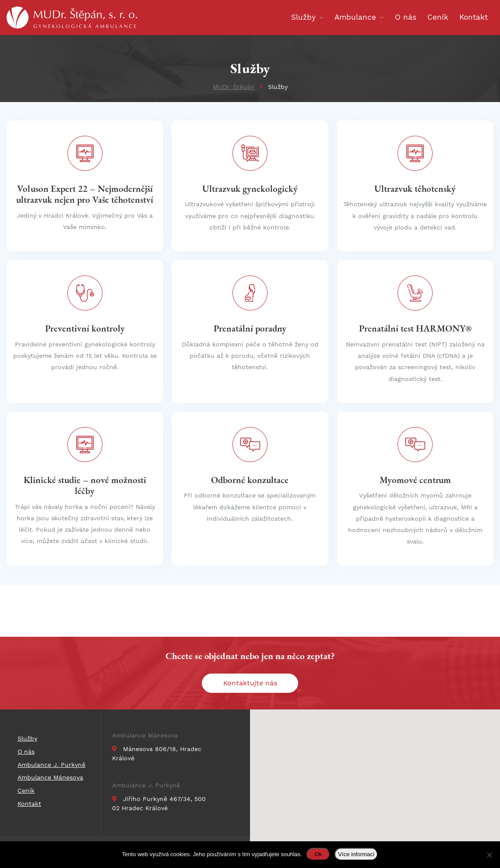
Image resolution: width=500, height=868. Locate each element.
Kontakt (29, 804)
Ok (319, 854)
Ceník (26, 790)
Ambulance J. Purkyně (146, 785)
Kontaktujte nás (250, 683)
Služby (27, 738)
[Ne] (489, 855)
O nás (26, 752)
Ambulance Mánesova (145, 735)
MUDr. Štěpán (234, 87)
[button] (386, 760)
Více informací (356, 854)
